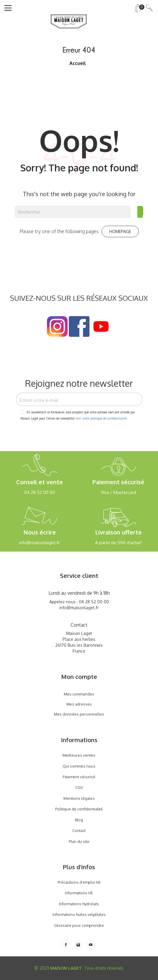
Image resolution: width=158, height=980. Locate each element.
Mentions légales (79, 798)
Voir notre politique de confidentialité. (102, 418)
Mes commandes (79, 694)
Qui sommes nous (79, 766)
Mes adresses (79, 704)
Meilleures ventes (79, 755)
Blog (79, 820)
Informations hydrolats (79, 904)
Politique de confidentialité (79, 809)
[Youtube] (91, 945)
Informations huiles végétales (79, 914)
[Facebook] (66, 945)
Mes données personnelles (79, 714)
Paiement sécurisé (79, 777)
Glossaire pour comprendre (79, 925)
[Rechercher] (73, 212)
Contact (79, 831)
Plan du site (79, 841)
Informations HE (79, 893)
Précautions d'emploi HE (79, 882)
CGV (79, 787)
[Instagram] (78, 945)
